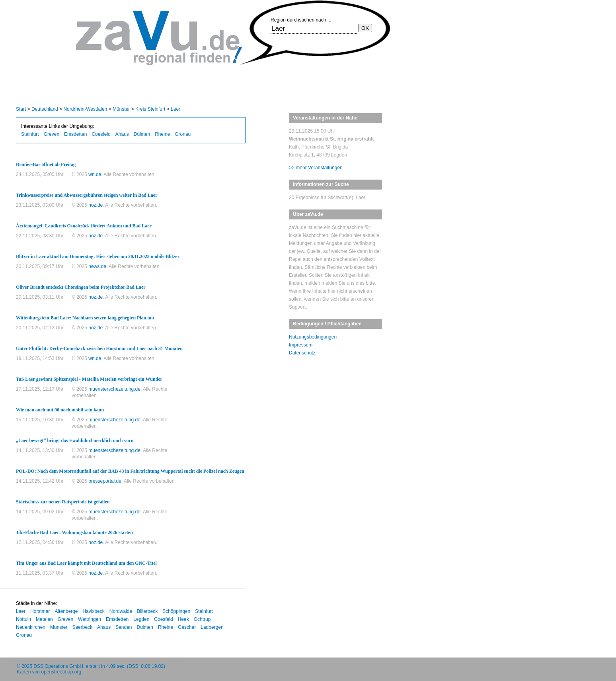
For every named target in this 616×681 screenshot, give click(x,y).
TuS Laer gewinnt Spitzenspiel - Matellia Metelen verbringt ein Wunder (89, 379)
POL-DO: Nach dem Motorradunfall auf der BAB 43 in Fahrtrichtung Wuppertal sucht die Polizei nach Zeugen (130, 471)
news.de (97, 266)
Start (21, 109)
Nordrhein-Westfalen (85, 109)
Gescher (187, 627)
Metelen (44, 619)
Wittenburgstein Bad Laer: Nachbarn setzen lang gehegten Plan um (85, 318)
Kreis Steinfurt (150, 109)
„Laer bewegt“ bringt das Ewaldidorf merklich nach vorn (75, 440)
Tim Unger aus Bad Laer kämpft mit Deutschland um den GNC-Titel (86, 563)
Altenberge (66, 611)
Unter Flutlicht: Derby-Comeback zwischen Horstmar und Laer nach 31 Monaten (99, 348)
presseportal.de (105, 481)
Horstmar (40, 611)
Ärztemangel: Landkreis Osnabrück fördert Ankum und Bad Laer (84, 226)
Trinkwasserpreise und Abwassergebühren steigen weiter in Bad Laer (87, 195)
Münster (121, 109)
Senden (124, 627)
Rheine (162, 134)
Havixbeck (93, 611)
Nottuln (23, 619)
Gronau (183, 134)
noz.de (96, 205)
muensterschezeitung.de (114, 389)
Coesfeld (101, 134)
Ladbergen (212, 627)
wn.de (95, 174)
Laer (175, 109)
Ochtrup (202, 619)
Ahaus (122, 134)
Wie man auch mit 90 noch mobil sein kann (60, 410)
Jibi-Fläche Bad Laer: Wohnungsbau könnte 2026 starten (74, 532)
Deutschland (45, 109)
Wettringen (90, 619)
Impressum (301, 345)
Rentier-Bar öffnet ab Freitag (46, 164)
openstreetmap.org (61, 672)
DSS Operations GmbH (58, 666)
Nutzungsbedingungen (313, 337)
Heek (183, 619)
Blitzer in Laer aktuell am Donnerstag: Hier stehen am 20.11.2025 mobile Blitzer (98, 256)
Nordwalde (121, 611)
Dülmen (142, 134)
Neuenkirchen (31, 627)
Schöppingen (176, 611)
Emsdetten (75, 134)
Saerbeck (82, 627)
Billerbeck (147, 611)
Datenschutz (302, 353)
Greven (52, 134)
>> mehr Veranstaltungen (316, 168)
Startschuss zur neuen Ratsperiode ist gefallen (63, 502)
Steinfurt (30, 134)
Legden (141, 619)
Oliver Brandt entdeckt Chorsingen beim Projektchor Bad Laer (81, 287)
